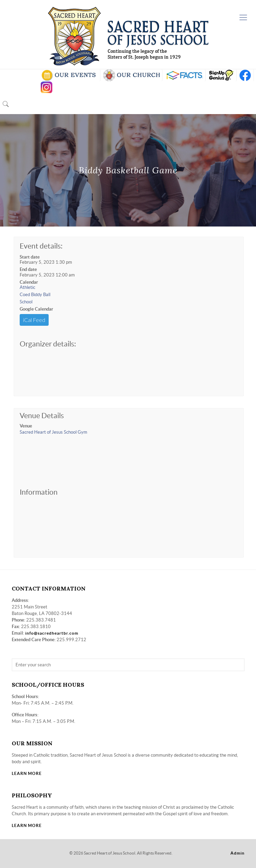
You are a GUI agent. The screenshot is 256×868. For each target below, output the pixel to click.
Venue (26, 426)
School (26, 302)
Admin (238, 853)
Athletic (27, 287)
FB (245, 75)
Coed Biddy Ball (35, 295)
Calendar (29, 282)
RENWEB (184, 75)
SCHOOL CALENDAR (69, 75)
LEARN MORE (27, 773)
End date (28, 269)
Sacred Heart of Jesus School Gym (53, 432)
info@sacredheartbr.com (52, 633)
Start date (30, 257)
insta (47, 87)
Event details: (41, 246)
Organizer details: (48, 344)
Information (39, 492)
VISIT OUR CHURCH (131, 75)
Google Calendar (36, 309)
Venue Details (42, 416)
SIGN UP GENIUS (221, 75)
